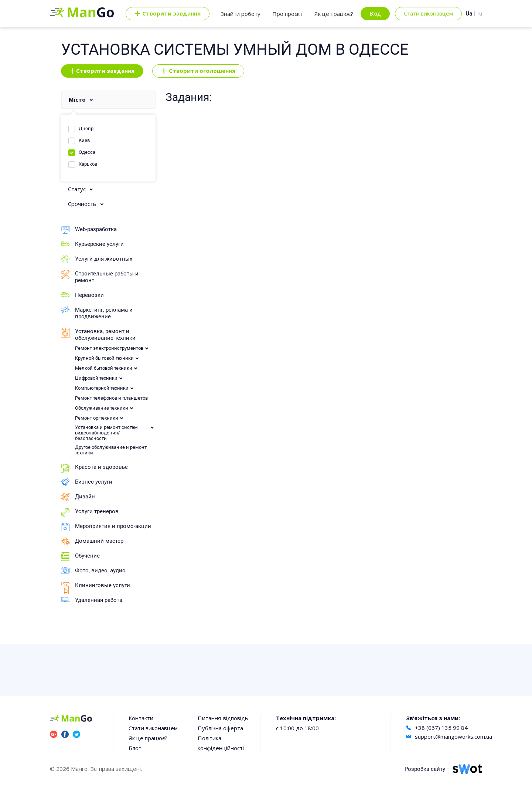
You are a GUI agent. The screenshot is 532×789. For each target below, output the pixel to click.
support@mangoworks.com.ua (453, 736)
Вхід (375, 13)
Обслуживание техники (102, 408)
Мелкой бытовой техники (104, 368)
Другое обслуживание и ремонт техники (111, 450)
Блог (135, 748)
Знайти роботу (241, 14)
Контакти (141, 718)
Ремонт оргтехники (97, 418)
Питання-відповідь (223, 718)
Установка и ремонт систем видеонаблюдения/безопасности (106, 433)
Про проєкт (287, 14)
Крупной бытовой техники (104, 358)
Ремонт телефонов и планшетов (111, 398)
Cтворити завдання (168, 14)
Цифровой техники (96, 378)
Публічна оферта (220, 728)
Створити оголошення (198, 71)
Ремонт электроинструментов (109, 348)
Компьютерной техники (102, 388)
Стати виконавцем (428, 13)
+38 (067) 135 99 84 (441, 728)
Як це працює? (334, 14)
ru (480, 14)
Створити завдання (102, 71)
